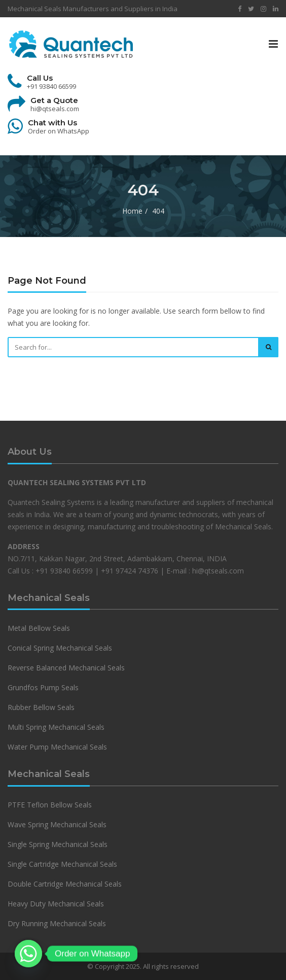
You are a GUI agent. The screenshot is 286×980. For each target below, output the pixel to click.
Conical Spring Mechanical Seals (60, 648)
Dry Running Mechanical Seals (57, 923)
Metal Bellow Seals (39, 628)
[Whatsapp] (28, 954)
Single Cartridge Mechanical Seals (62, 864)
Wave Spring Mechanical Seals (57, 824)
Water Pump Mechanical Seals (57, 747)
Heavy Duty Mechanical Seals (57, 904)
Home (132, 211)
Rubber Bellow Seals (41, 707)
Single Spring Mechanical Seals (58, 844)
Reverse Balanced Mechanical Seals (66, 668)
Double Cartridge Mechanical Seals (65, 884)
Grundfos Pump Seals (43, 687)
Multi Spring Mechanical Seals (56, 727)
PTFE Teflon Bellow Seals (50, 805)
